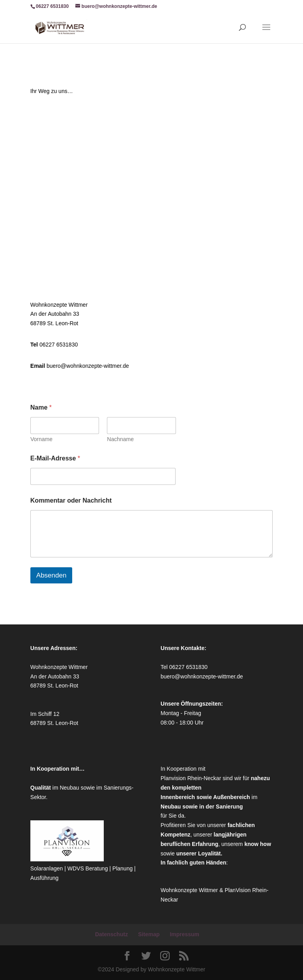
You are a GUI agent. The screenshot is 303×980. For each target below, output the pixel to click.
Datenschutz (111, 934)
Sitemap (149, 934)
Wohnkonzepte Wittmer (190, 890)
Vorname (41, 439)
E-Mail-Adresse (55, 458)
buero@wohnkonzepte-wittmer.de (88, 366)
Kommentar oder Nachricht (71, 500)
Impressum (184, 934)
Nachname (120, 439)
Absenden (51, 575)
